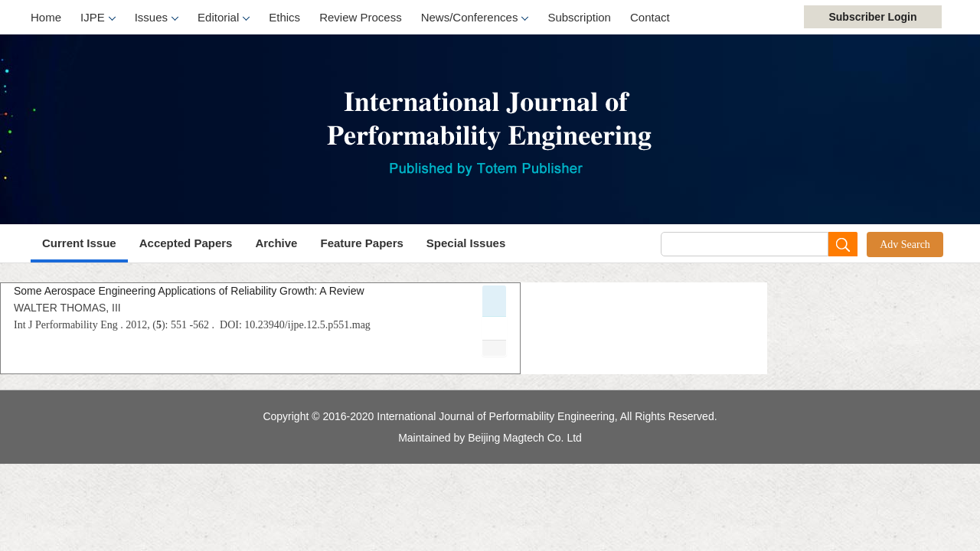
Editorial (224, 18)
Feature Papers (361, 243)
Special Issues (466, 243)
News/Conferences (475, 18)
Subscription (579, 17)
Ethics (284, 17)
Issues (157, 18)
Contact (650, 17)
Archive (276, 243)
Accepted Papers (186, 243)
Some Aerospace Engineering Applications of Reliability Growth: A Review (189, 291)
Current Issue (79, 243)
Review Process (361, 17)
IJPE (98, 18)
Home (46, 17)
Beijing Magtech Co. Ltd (525, 438)
